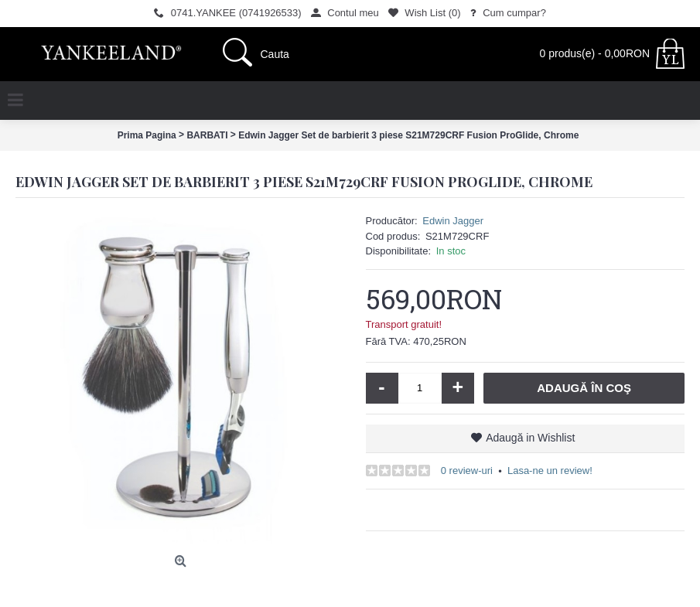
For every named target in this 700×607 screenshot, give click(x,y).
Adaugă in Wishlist (530, 438)
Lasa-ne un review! (550, 471)
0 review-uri (467, 471)
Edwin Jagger (453, 221)
